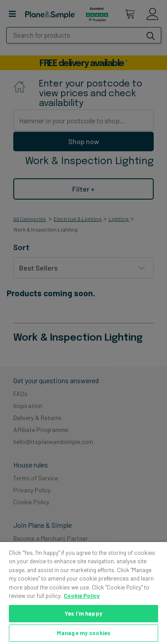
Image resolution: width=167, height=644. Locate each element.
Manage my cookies (83, 633)
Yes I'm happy (83, 613)
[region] (83, 593)
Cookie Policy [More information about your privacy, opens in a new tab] (82, 596)
